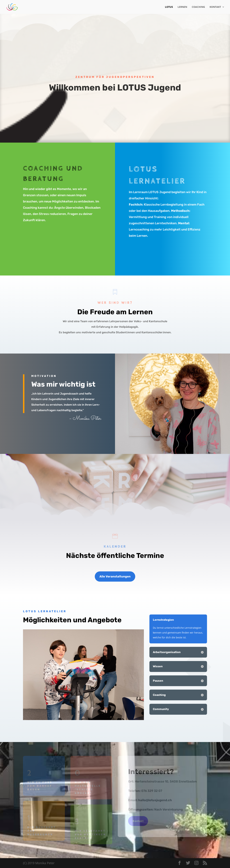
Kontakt (215, 7)
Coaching (198, 7)
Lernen (182, 7)
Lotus (169, 7)
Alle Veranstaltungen (115, 576)
